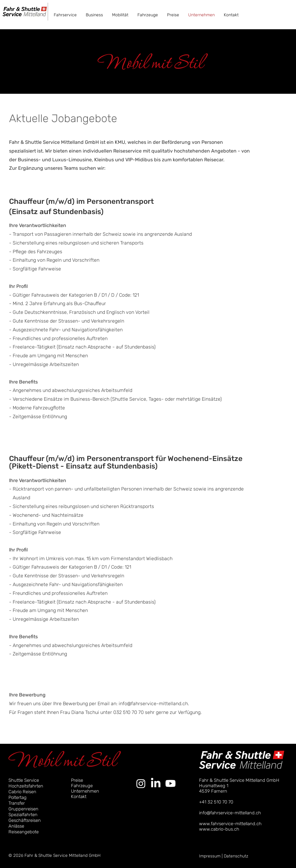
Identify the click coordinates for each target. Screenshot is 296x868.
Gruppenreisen (23, 809)
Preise (77, 780)
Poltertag (18, 797)
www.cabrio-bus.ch (219, 829)
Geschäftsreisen (25, 820)
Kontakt (79, 797)
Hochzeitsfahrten (26, 786)
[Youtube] (171, 783)
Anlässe (16, 826)
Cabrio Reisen (22, 792)
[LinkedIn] (156, 783)
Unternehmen (85, 791)
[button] (65, 15)
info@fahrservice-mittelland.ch (153, 704)
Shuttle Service (24, 780)
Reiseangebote (24, 832)
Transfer (17, 803)
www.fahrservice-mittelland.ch (230, 824)
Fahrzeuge (82, 786)
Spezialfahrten (23, 815)
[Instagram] (141, 783)
